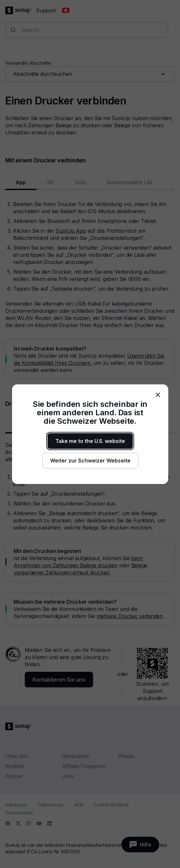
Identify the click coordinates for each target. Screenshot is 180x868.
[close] (158, 395)
